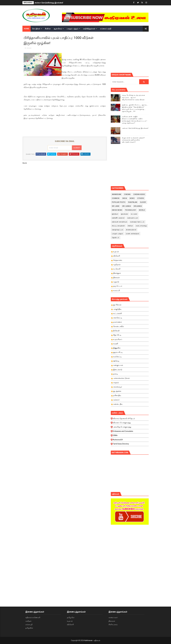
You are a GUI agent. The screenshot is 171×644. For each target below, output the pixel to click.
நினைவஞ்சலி (131, 230)
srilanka (138, 206)
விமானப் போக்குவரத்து (130, 423)
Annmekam (117, 194)
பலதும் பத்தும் (72, 29)
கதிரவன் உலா (133, 218)
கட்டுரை (134, 214)
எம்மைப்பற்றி (106, 29)
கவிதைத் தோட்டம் (137, 222)
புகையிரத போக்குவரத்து (130, 428)
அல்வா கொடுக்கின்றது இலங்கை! (49, 3)
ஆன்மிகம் (58, 29)
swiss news (117, 210)
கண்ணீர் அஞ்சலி (118, 218)
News (132, 198)
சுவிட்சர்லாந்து (141, 226)
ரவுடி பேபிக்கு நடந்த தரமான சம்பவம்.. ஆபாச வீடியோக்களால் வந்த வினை (134, 97)
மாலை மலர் (113, 617)
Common (116, 198)
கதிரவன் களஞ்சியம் (120, 222)
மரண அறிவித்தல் (133, 234)
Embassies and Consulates (130, 432)
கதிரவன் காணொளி (33, 617)
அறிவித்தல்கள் (89, 29)
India (125, 198)
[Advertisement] (141, 52)
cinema (127, 194)
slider (143, 202)
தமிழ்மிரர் (71, 617)
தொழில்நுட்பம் (118, 230)
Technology (131, 210)
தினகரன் (112, 621)
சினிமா (48, 29)
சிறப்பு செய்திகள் (118, 226)
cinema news (139, 194)
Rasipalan (133, 202)
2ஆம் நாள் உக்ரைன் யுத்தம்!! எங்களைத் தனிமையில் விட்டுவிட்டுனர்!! (133, 140)
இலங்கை (125, 214)
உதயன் (70, 621)
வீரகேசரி (70, 624)
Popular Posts (119, 202)
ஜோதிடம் (116, 238)
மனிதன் (28, 621)
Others (141, 198)
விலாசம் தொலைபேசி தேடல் (130, 419)
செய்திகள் (36, 29)
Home (27, 29)
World (29, 48)
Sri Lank (116, 206)
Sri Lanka (127, 206)
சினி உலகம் (113, 624)
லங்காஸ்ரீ (29, 624)
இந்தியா (115, 214)
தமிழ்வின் (29, 628)
